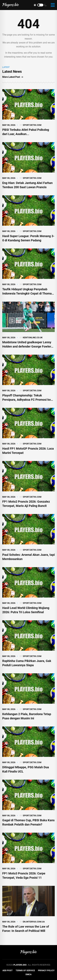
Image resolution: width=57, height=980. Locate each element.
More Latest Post (13, 77)
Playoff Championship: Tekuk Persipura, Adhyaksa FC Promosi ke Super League (27, 400)
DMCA (28, 974)
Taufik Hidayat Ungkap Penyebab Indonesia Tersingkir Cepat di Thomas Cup (28, 293)
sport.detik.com (32, 125)
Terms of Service (25, 970)
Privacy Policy (46, 970)
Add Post (8, 970)
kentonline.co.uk (33, 338)
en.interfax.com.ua (34, 922)
